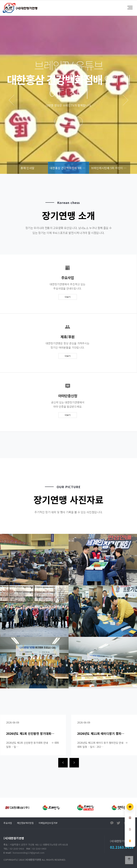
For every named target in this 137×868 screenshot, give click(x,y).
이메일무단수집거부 (48, 823)
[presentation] (63, 763)
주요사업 (8, 823)
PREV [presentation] (11, 100)
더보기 (68, 297)
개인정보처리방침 (25, 823)
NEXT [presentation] (126, 100)
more (69, 122)
